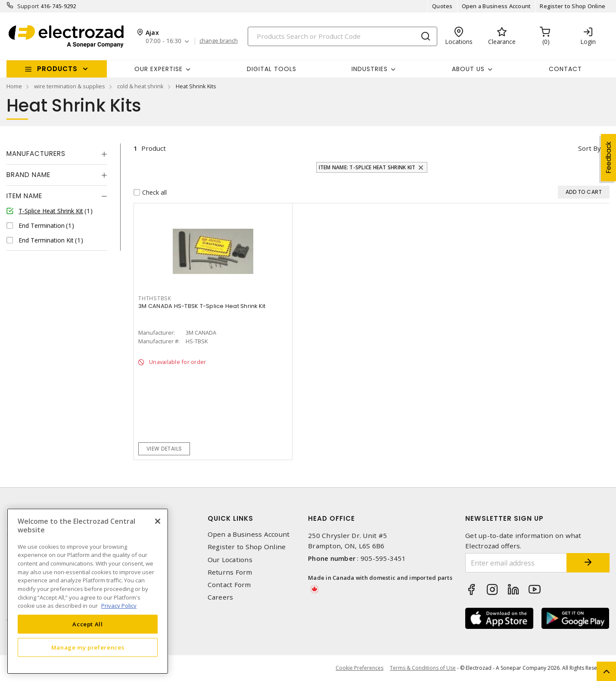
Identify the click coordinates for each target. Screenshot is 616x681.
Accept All (88, 624)
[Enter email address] (516, 563)
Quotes (442, 6)
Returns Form (230, 572)
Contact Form (229, 585)
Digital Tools (272, 69)
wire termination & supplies (70, 86)
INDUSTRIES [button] (370, 69)
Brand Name (28, 175)
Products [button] (57, 69)
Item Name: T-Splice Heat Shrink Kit (367, 167)
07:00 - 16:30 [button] (163, 41)
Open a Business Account (496, 6)
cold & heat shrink (140, 86)
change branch (219, 41)
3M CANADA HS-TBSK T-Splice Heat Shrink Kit (202, 306)
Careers (221, 597)
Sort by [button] (590, 148)
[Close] (158, 521)
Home (14, 86)
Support (28, 6)
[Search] (342, 36)
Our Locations (230, 560)
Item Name (24, 196)
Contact (565, 69)
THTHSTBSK (155, 298)
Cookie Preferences (359, 668)
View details (164, 449)
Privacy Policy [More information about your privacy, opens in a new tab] (119, 606)
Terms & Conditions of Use (423, 668)
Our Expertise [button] (159, 69)
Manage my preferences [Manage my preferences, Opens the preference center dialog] (88, 647)
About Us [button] (468, 69)
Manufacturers (36, 154)
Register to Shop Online (572, 6)
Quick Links (230, 518)
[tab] (57, 154)
